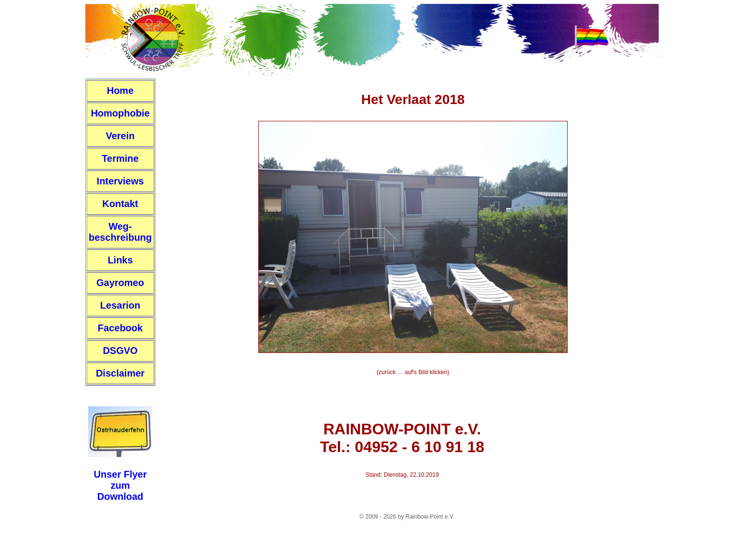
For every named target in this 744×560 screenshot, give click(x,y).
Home (120, 91)
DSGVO (120, 351)
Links (120, 260)
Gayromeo (120, 283)
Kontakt (120, 204)
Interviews (120, 181)
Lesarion (120, 305)
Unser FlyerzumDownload (120, 485)
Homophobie (120, 113)
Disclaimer (120, 373)
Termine (120, 158)
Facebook (120, 328)
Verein (120, 136)
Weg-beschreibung (120, 232)
